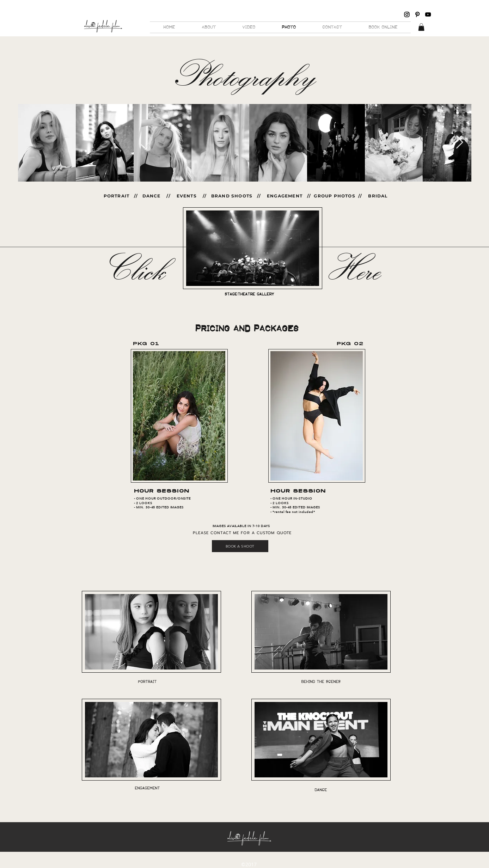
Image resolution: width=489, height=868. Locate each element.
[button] (421, 27)
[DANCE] (321, 790)
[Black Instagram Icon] (407, 14)
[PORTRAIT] (147, 682)
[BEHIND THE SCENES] (321, 681)
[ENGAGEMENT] (147, 788)
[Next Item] (460, 143)
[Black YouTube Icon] (428, 14)
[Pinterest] (417, 14)
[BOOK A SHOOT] (240, 546)
